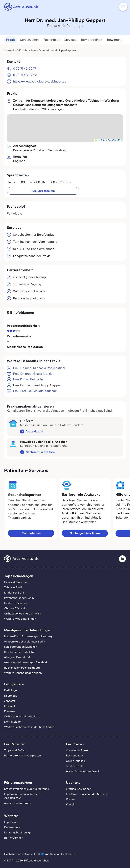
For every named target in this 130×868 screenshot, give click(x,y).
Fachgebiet (51, 40)
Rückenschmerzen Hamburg (22, 668)
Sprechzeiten (29, 40)
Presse (70, 799)
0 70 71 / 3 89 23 (25, 75)
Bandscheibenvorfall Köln (20, 652)
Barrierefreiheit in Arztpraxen (22, 756)
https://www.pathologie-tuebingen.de (40, 81)
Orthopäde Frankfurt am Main (23, 614)
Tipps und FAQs (14, 750)
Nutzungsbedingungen (19, 833)
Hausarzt (10, 706)
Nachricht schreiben (40, 452)
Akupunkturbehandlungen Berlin (25, 642)
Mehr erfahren (31, 533)
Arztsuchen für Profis (17, 803)
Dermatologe (12, 722)
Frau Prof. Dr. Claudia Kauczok (35, 391)
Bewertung (115, 40)
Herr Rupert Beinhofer (29, 379)
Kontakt (71, 804)
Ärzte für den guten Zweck (83, 771)
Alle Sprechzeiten (43, 191)
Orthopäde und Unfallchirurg (22, 716)
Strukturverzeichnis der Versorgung (27, 789)
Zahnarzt (10, 701)
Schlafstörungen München (21, 647)
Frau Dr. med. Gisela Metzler (33, 374)
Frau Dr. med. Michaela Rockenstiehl (39, 368)
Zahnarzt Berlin (14, 587)
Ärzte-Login (34, 431)
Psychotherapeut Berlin (19, 598)
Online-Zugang (76, 761)
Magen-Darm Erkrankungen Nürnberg (28, 636)
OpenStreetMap (115, 140)
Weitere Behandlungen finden (23, 673)
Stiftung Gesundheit (79, 789)
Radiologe (10, 690)
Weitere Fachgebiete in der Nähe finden (29, 727)
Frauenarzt (11, 711)
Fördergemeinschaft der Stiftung (87, 794)
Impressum (11, 822)
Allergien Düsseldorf (17, 657)
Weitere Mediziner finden (20, 619)
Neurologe (11, 696)
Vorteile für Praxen (78, 750)
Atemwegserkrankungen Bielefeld (26, 662)
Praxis (11, 40)
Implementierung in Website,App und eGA (22, 796)
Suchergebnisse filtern (85, 533)
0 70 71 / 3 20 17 (25, 69)
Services (70, 40)
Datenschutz (12, 827)
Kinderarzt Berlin (15, 593)
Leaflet (99, 140)
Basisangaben (75, 756)
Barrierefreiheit (92, 40)
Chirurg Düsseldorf (16, 608)
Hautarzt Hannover (16, 603)
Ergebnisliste (28, 50)
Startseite (10, 50)
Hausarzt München (16, 582)
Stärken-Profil (75, 766)
